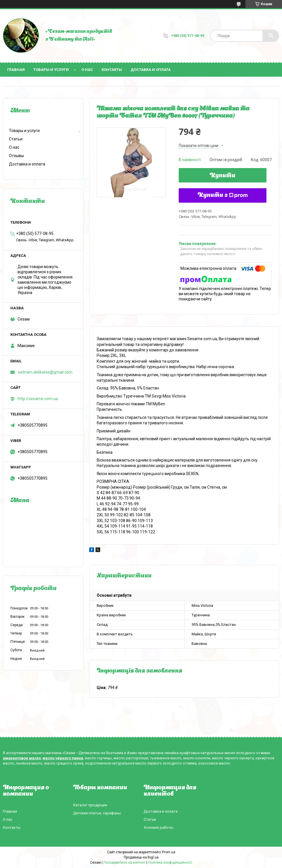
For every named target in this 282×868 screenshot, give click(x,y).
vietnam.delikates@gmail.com (45, 372)
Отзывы (16, 156)
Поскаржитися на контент (124, 863)
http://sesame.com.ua (38, 399)
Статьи (16, 139)
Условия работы (158, 827)
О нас (87, 70)
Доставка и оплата (151, 70)
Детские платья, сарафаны (97, 813)
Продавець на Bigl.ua (141, 857)
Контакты (112, 70)
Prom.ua (169, 852)
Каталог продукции (90, 805)
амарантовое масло (22, 758)
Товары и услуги (51, 70)
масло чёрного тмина (63, 758)
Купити (223, 176)
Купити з (223, 195)
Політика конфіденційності (170, 863)
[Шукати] (271, 36)
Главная (16, 70)
